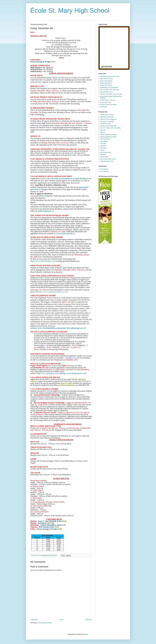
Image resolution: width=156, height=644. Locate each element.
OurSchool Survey (105, 102)
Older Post (88, 620)
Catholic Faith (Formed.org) (108, 126)
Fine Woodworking (106, 152)
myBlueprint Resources (107, 117)
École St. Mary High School (70, 10)
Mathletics (103, 155)
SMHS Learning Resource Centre (110, 76)
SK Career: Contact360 (107, 121)
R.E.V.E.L (103, 130)
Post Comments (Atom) (45, 623)
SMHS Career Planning (107, 115)
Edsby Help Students (106, 81)
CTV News (103, 144)
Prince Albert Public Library (108, 159)
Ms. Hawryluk (104, 169)
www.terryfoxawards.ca (65, 234)
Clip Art (102, 150)
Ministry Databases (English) (108, 135)
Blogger (86, 634)
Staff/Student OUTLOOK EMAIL (109, 88)
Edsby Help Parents (106, 83)
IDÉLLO (103, 132)
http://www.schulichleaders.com (43, 261)
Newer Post (34, 620)
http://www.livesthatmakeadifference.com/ (53, 292)
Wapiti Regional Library (107, 161)
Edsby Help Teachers (106, 85)
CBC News (103, 148)
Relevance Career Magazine (108, 119)
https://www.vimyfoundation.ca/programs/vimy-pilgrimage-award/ (59, 328)
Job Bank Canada (105, 124)
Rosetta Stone (104, 157)
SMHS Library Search (106, 79)
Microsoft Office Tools (106, 92)
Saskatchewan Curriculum (108, 100)
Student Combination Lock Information (111, 94)
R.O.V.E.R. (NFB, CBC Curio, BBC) (110, 128)
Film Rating (104, 107)
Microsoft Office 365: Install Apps (110, 90)
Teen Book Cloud (105, 139)
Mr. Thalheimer (105, 171)
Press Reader (104, 141)
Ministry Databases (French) (108, 137)
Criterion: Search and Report (108, 105)
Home (62, 620)
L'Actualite (103, 146)
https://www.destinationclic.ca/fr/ (74, 373)
